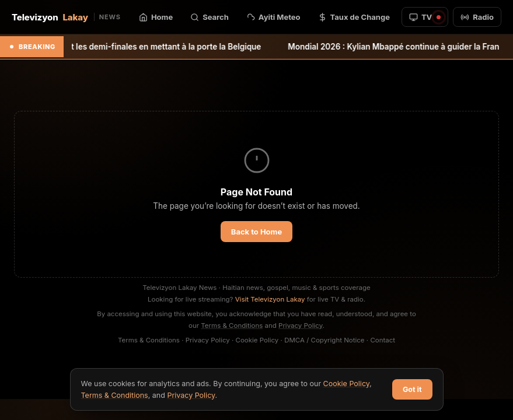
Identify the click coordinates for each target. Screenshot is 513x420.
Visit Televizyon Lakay (270, 299)
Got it (412, 389)
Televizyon (66, 17)
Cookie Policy (257, 340)
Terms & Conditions (232, 325)
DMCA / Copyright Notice (324, 340)
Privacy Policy (301, 325)
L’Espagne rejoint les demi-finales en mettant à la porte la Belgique (141, 47)
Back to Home (256, 232)
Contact (383, 340)
